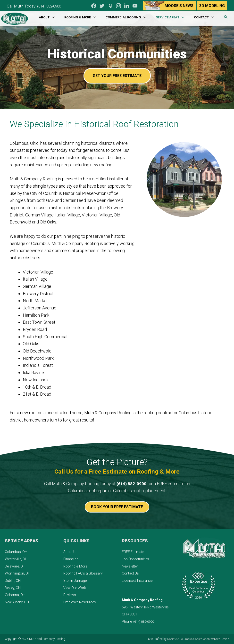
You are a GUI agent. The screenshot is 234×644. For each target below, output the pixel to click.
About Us (70, 552)
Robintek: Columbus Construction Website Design (197, 639)
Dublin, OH (13, 581)
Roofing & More (75, 566)
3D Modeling (212, 5)
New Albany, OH (17, 602)
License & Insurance (137, 581)
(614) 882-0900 (54, 5)
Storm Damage (75, 581)
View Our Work (75, 588)
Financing (71, 559)
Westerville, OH (16, 559)
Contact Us (130, 573)
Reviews (70, 595)
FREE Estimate (133, 552)
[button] (226, 16)
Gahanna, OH (15, 595)
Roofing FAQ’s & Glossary (83, 573)
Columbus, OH (16, 552)
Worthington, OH (18, 573)
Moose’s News (179, 5)
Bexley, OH (13, 588)
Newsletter (130, 566)
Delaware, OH (15, 566)
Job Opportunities (135, 559)
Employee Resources (80, 602)
